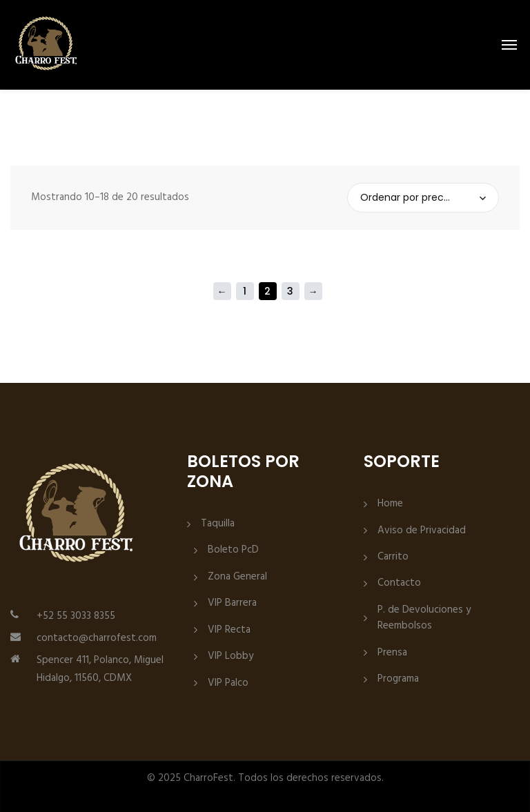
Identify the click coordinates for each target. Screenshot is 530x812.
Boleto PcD (233, 550)
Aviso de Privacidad (422, 531)
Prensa (392, 653)
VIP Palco (228, 683)
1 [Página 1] (245, 291)
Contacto (399, 583)
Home (390, 504)
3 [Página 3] (290, 291)
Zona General (237, 577)
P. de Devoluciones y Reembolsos (424, 618)
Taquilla (218, 524)
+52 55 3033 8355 (76, 616)
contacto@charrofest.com (97, 638)
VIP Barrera (232, 603)
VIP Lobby (230, 656)
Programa (398, 679)
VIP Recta (229, 630)
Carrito (393, 557)
